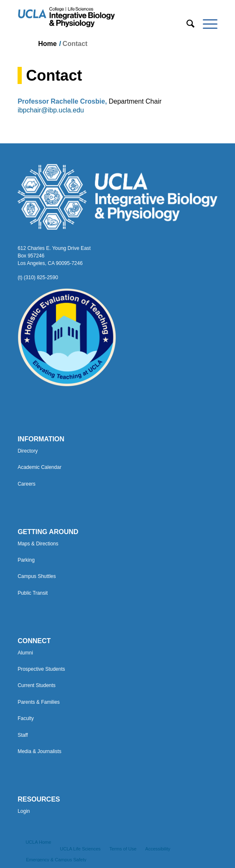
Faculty (26, 718)
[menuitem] (186, 24)
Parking (26, 560)
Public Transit (33, 593)
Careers (27, 484)
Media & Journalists (40, 751)
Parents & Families (39, 702)
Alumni (25, 653)
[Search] (186, 24)
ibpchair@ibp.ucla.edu (51, 110)
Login (24, 811)
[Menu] (206, 24)
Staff (23, 735)
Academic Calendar (40, 467)
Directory (28, 451)
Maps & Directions (38, 544)
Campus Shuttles (37, 576)
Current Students (37, 685)
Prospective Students (41, 669)
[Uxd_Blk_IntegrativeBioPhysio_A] (97, 17)
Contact (54, 75)
